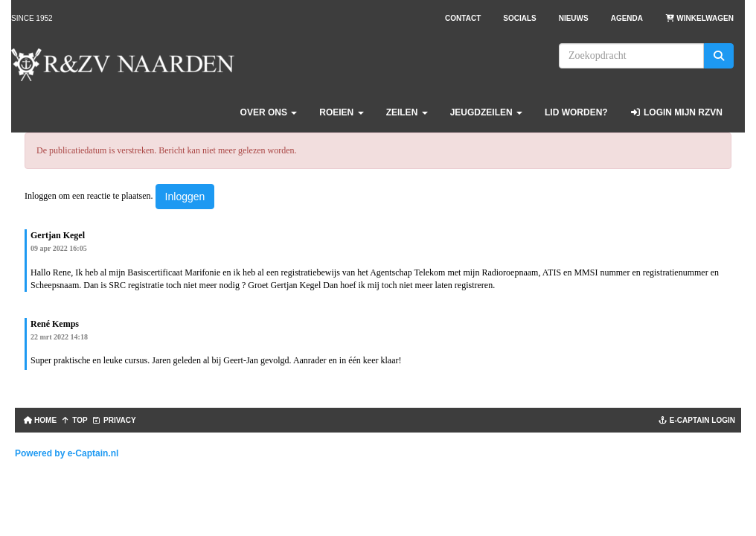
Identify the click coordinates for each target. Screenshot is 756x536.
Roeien (341, 112)
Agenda (627, 18)
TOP (74, 420)
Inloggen (185, 197)
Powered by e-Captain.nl (67, 453)
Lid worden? (576, 112)
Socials (519, 18)
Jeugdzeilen (486, 112)
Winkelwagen (699, 18)
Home (39, 420)
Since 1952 (32, 18)
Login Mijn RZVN (676, 112)
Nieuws (574, 18)
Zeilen (407, 112)
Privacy (114, 420)
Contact (463, 18)
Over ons (269, 112)
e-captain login (697, 420)
